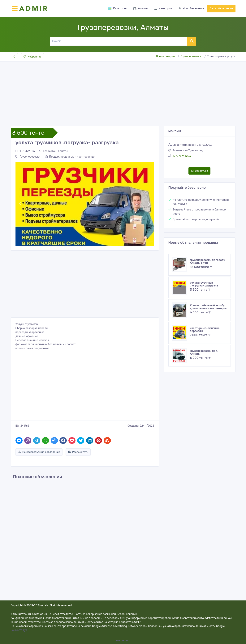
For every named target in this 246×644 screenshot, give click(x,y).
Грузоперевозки (191, 56)
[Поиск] (118, 41)
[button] (20, 204)
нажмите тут (19, 630)
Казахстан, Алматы (54, 151)
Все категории (165, 56)
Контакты (122, 640)
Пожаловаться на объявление (39, 452)
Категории (163, 9)
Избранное (32, 57)
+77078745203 (182, 156)
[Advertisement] (123, 91)
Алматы (140, 9)
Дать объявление (221, 8)
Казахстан (117, 8)
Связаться (199, 171)
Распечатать (78, 452)
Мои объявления (191, 9)
